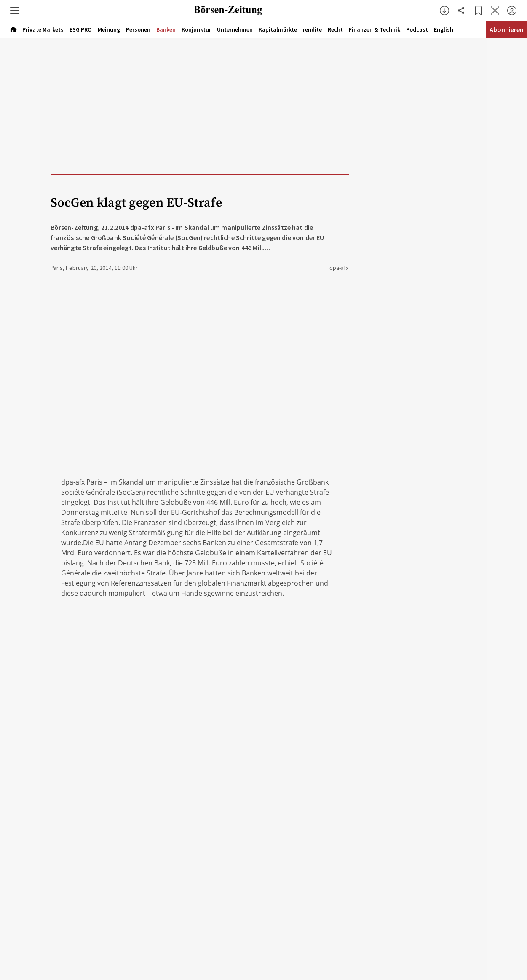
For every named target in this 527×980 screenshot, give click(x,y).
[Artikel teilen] (461, 11)
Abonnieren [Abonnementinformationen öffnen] (507, 29)
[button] (15, 11)
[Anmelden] (512, 11)
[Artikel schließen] (495, 11)
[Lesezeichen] (478, 11)
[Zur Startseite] (228, 11)
